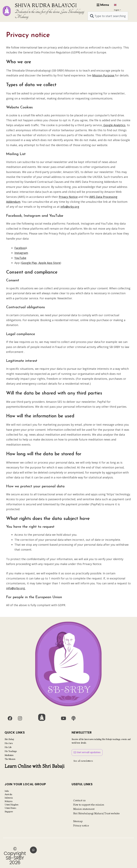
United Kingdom (12, 805)
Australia (8, 794)
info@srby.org (70, 207)
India (7, 791)
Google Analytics (114, 125)
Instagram (21, 253)
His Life (8, 747)
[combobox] (108, 16)
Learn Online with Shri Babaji (35, 766)
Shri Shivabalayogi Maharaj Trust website (96, 813)
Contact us (79, 800)
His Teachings (11, 751)
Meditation (9, 755)
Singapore (9, 812)
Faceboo (20, 248)
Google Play (29, 263)
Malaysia (8, 801)
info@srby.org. (16, 588)
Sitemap (78, 821)
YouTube (20, 258)
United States (10, 808)
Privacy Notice (68, 197)
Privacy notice (81, 825)
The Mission (10, 759)
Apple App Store (49, 263)
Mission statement (84, 809)
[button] (33, 850)
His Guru (9, 743)
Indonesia (9, 798)
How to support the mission (89, 805)
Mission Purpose (104, 75)
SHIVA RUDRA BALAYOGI (46, 5)
